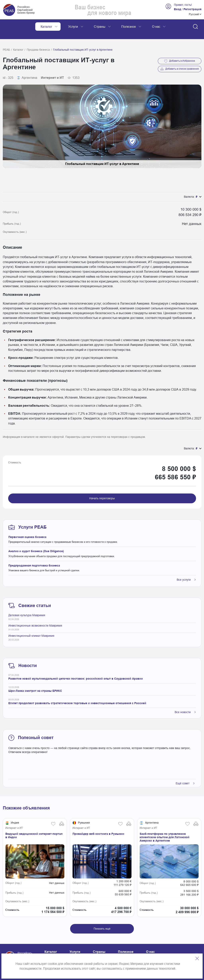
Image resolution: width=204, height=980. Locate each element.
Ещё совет (185, 774)
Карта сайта (79, 952)
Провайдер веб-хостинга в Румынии (98, 825)
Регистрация (192, 9)
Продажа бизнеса (38, 41)
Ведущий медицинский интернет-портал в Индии (34, 827)
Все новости (185, 703)
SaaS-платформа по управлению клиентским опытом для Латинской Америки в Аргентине (165, 828)
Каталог (18, 41)
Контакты (51, 952)
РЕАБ (6, 41)
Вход (178, 9)
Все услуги (186, 571)
